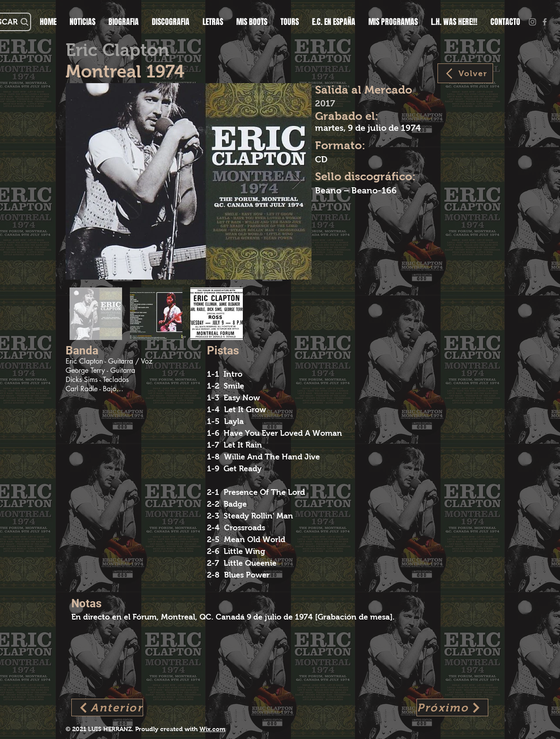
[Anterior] (107, 707)
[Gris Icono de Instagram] (532, 22)
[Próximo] (452, 707)
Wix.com (212, 729)
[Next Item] (296, 181)
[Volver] (465, 73)
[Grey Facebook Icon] (545, 22)
